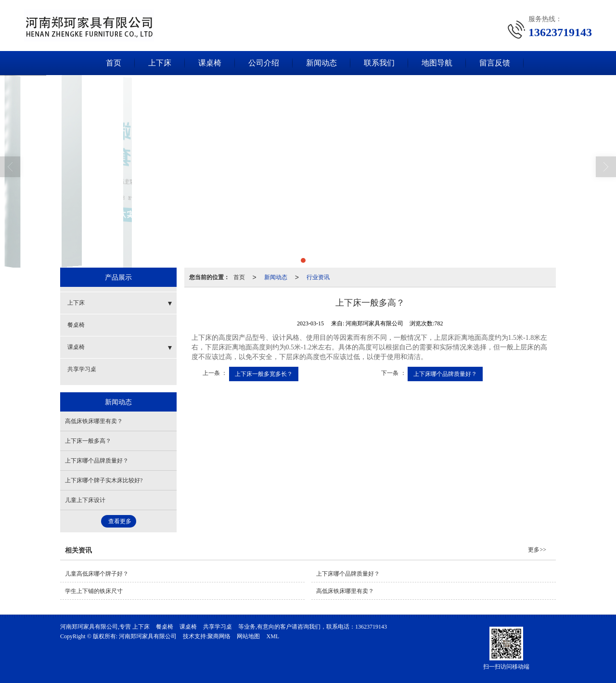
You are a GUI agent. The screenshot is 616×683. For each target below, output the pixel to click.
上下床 (160, 63)
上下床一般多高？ (88, 441)
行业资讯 (318, 277)
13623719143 (371, 627)
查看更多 (120, 521)
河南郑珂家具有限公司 (148, 636)
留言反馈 (495, 63)
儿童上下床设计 (85, 500)
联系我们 (379, 63)
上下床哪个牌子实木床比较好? (104, 480)
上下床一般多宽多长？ (264, 374)
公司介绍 (264, 63)
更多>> (537, 550)
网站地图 (248, 636)
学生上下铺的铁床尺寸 (94, 591)
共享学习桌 (82, 369)
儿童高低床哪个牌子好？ (97, 574)
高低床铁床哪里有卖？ (94, 421)
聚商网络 (219, 636)
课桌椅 (210, 63)
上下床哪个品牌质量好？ (445, 374)
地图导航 (437, 63)
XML (273, 636)
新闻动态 (321, 63)
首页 (114, 63)
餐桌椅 (76, 325)
